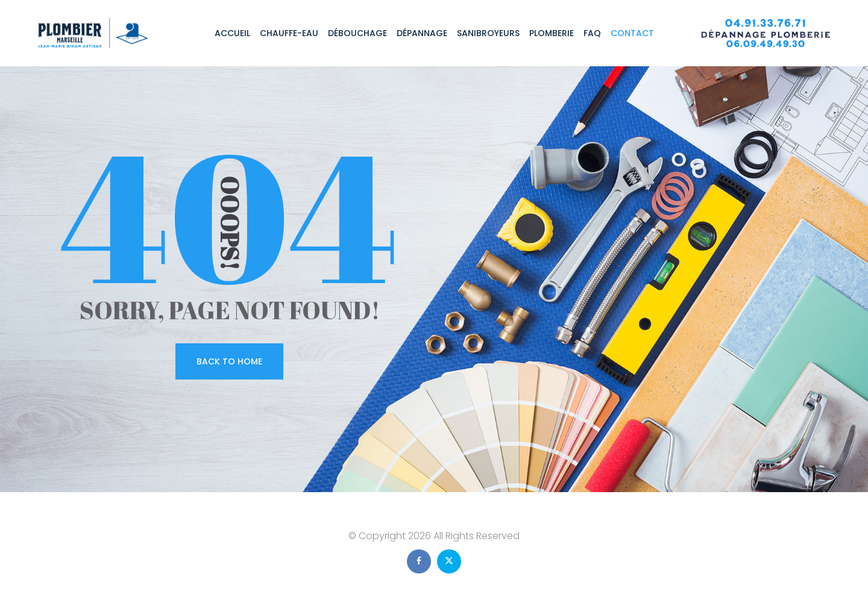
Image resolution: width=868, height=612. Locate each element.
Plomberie (552, 33)
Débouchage (357, 33)
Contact (632, 33)
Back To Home (229, 361)
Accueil (232, 33)
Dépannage (422, 33)
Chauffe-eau (289, 33)
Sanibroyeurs (488, 33)
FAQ (592, 33)
